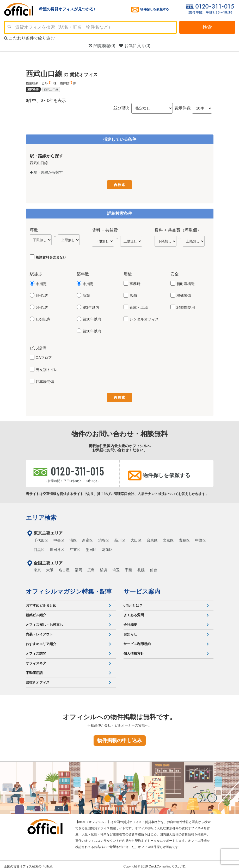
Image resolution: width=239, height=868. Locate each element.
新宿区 (88, 536)
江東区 (75, 545)
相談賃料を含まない (51, 256)
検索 (207, 27)
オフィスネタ (36, 659)
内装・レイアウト (39, 630)
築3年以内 (91, 306)
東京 (37, 566)
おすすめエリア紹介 (41, 640)
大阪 (50, 566)
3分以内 (42, 294)
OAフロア (44, 357)
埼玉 (116, 566)
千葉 (128, 566)
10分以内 (43, 318)
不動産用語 (34, 669)
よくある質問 (134, 611)
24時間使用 (186, 306)
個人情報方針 (134, 649)
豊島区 (185, 536)
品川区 (120, 536)
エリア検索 (41, 513)
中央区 (59, 536)
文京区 (168, 536)
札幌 (141, 566)
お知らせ (130, 630)
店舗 (133, 294)
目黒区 (39, 545)
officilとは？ (133, 601)
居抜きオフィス (38, 678)
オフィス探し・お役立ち (44, 621)
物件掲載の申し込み (119, 736)
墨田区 (91, 545)
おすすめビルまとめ (41, 601)
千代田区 (41, 536)
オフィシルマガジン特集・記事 (69, 587)
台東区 (152, 536)
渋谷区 (104, 536)
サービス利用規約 (137, 640)
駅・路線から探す (46, 172)
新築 (86, 294)
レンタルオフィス (144, 318)
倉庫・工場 (139, 306)
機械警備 (184, 294)
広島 (91, 566)
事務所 (135, 283)
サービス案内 (142, 587)
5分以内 (42, 306)
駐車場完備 (45, 381)
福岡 (78, 566)
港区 (73, 536)
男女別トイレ (47, 369)
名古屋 (64, 566)
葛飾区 (107, 545)
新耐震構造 (186, 283)
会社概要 (130, 621)
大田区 (136, 536)
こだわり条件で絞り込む (29, 38)
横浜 (103, 566)
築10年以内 (92, 318)
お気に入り (135, 46)
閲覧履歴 (102, 46)
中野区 (201, 536)
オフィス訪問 (36, 649)
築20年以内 (92, 330)
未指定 (41, 283)
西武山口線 (51, 89)
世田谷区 (57, 545)
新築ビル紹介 (36, 611)
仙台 (154, 566)
